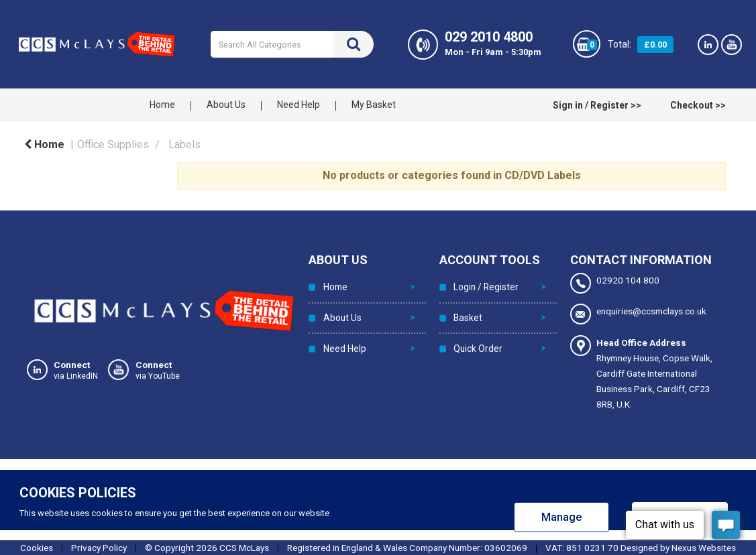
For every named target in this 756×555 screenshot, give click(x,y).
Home (162, 105)
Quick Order (477, 341)
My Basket (374, 105)
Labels (184, 144)
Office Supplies (113, 144)
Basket (467, 313)
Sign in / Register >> (597, 105)
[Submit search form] (354, 44)
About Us (226, 105)
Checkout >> (698, 105)
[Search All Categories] (292, 44)
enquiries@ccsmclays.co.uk (638, 314)
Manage (561, 516)
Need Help (299, 105)
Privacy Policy (99, 547)
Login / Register (485, 286)
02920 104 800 (615, 283)
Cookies (37, 547)
